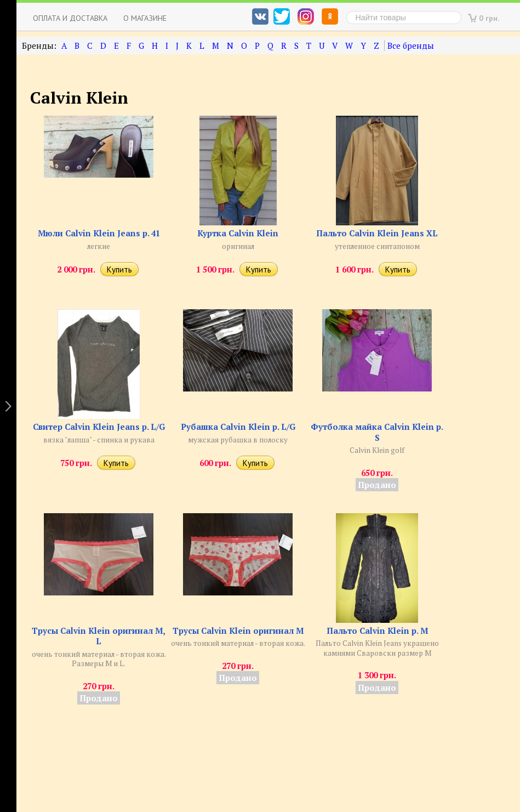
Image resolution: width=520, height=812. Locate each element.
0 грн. (489, 18)
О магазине (145, 18)
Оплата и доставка (70, 18)
